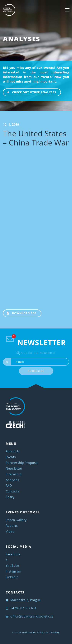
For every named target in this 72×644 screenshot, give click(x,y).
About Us (13, 451)
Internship (14, 474)
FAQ (9, 486)
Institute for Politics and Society (41, 632)
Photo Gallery (16, 520)
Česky (10, 497)
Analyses (22, 39)
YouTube (12, 566)
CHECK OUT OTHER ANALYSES (30, 92)
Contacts (12, 491)
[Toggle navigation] (67, 10)
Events (11, 457)
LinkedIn (12, 577)
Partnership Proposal (22, 463)
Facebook (13, 554)
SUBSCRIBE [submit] (36, 371)
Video (10, 531)
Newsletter (14, 468)
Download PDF (20, 313)
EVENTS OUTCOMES (23, 512)
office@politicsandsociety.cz (29, 616)
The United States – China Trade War (36, 138)
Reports (12, 526)
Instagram (14, 571)
